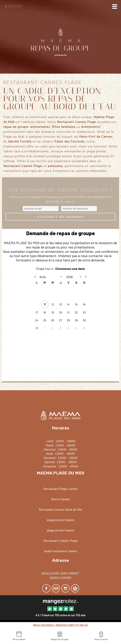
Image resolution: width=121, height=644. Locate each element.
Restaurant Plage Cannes (60, 489)
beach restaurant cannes (61, 551)
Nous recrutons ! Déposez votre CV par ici (60, 625)
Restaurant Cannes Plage (60, 541)
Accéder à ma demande (60, 219)
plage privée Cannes (61, 530)
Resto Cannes (61, 499)
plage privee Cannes (61, 520)
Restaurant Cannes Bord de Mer (61, 510)
